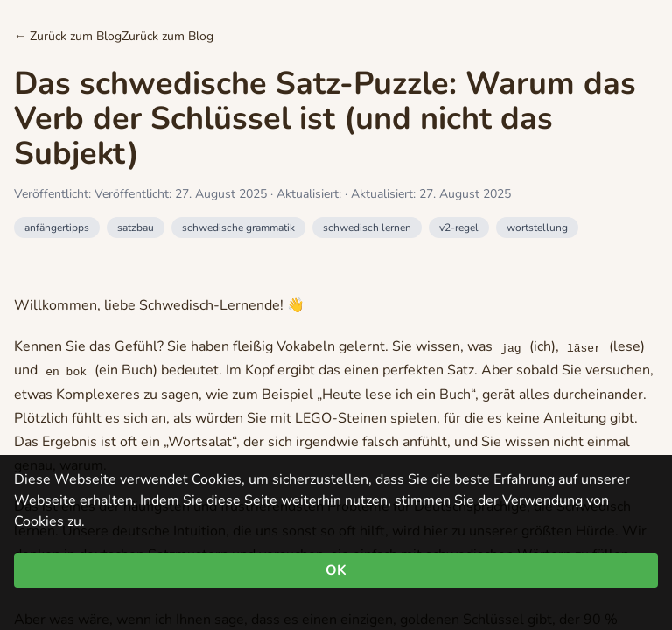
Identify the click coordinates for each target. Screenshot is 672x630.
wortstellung (537, 227)
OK (336, 570)
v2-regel (459, 227)
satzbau (136, 227)
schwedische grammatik (238, 227)
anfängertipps (57, 227)
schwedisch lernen (367, 227)
